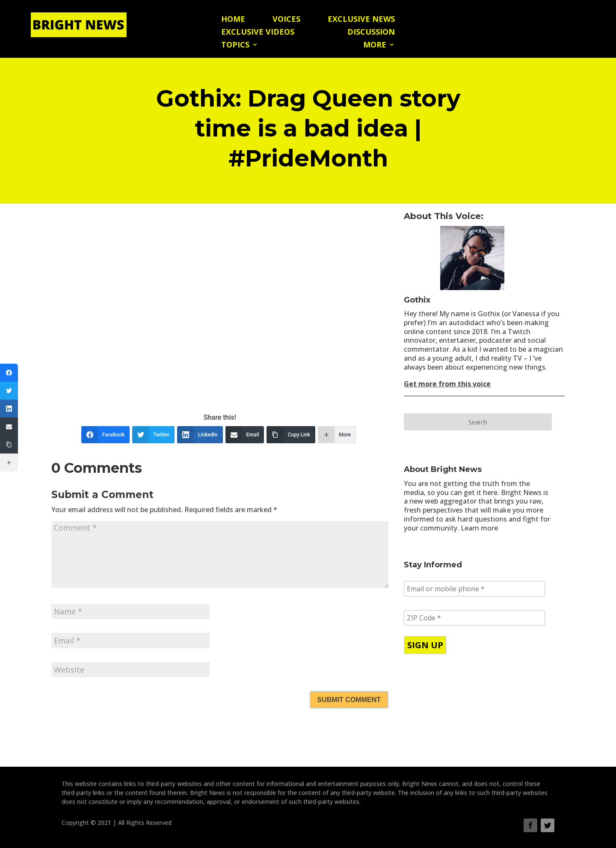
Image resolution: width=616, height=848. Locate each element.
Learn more (479, 528)
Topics (235, 46)
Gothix (417, 300)
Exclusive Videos (258, 33)
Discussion (371, 33)
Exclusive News (361, 20)
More (375, 46)
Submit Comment (349, 700)
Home (233, 20)
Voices (286, 20)
